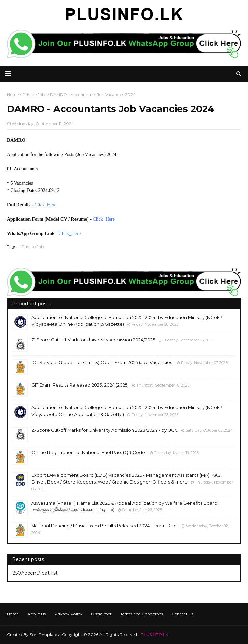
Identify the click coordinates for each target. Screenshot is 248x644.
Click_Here (46, 205)
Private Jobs (33, 246)
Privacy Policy (68, 614)
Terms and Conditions (142, 614)
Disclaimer (101, 614)
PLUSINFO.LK (154, 635)
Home (13, 614)
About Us (37, 614)
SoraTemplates (44, 635)
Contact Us (182, 614)
